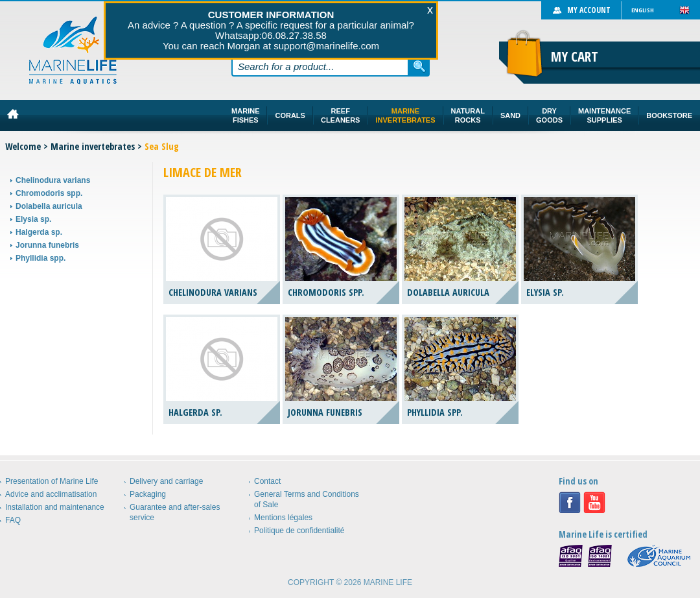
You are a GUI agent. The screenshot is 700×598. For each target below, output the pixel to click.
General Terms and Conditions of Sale (307, 499)
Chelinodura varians (53, 180)
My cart (575, 56)
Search (419, 66)
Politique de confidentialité (299, 531)
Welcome (23, 146)
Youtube (594, 503)
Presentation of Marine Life (52, 481)
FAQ (13, 520)
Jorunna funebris (47, 245)
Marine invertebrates (93, 146)
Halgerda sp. (39, 232)
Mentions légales (283, 518)
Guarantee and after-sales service (175, 512)
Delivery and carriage (166, 481)
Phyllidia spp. (41, 258)
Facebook (570, 503)
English (643, 10)
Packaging (148, 494)
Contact (267, 481)
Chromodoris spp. (49, 193)
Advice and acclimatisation (51, 494)
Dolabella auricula (49, 206)
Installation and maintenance (55, 507)
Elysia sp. (33, 219)
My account (589, 10)
